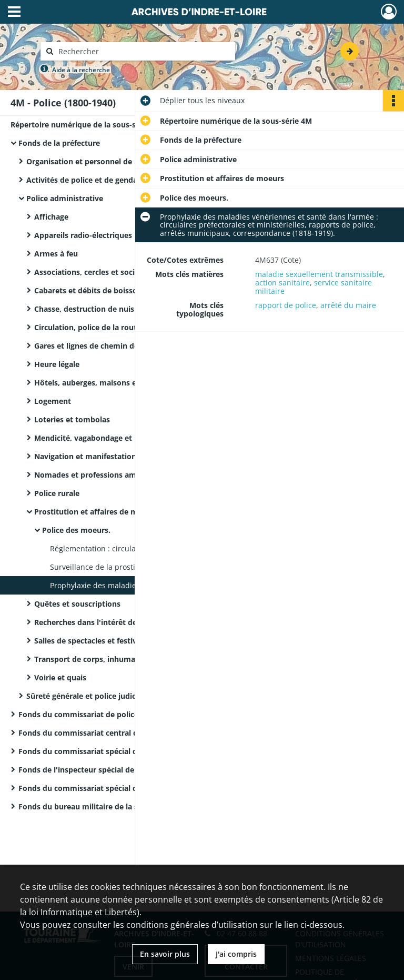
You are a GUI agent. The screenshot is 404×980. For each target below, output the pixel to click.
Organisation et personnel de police (91, 161)
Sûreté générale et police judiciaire (89, 696)
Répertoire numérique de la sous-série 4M (87, 125)
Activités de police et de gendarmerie (94, 180)
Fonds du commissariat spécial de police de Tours (109, 788)
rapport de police (286, 305)
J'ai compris (236, 954)
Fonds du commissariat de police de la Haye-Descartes (117, 714)
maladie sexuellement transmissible (319, 274)
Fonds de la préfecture (59, 143)
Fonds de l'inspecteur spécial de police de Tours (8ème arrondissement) (124, 770)
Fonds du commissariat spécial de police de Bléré (108, 751)
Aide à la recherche (81, 70)
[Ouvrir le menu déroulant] (14, 13)
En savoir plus (165, 954)
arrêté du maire (348, 305)
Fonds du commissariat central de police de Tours (109, 733)
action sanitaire (282, 283)
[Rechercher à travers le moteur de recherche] (143, 51)
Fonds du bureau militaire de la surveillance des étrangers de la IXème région (124, 806)
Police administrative (65, 198)
